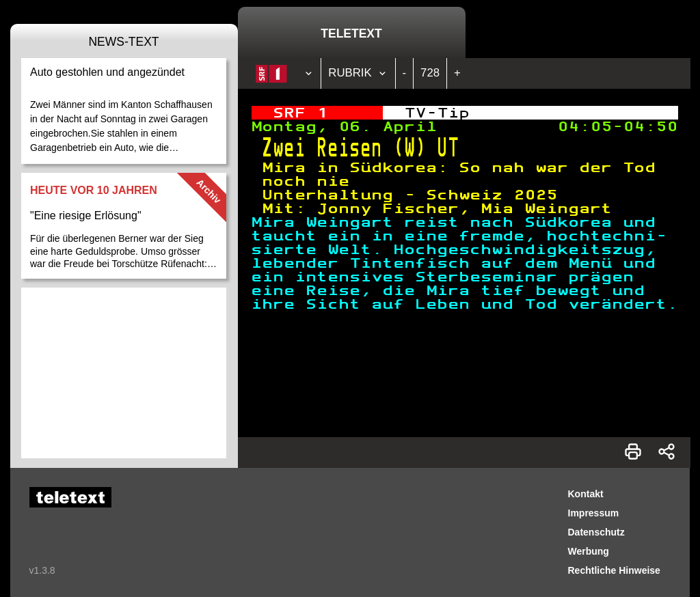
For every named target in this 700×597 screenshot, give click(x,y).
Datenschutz (596, 532)
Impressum (594, 513)
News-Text (123, 42)
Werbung (589, 551)
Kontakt (586, 494)
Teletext (351, 33)
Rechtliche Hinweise (614, 570)
